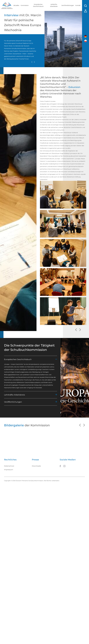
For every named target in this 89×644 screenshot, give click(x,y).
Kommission (25, 6)
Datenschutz (9, 467)
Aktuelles (16, 6)
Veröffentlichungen (67, 6)
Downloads (36, 467)
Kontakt (77, 6)
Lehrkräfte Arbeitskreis (53, 6)
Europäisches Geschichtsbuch (38, 6)
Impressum (9, 470)
